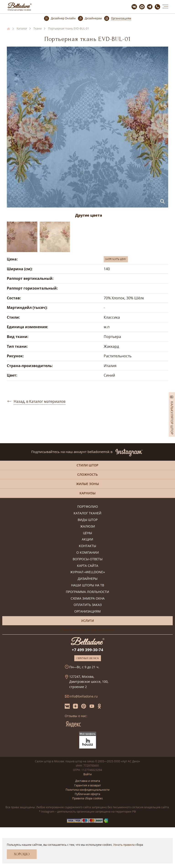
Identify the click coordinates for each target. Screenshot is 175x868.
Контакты (87, 546)
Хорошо (22, 854)
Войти (88, 774)
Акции (87, 539)
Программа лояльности (87, 592)
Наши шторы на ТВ (88, 585)
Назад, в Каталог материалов (40, 401)
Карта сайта (88, 566)
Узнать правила (124, 845)
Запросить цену (116, 259)
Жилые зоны (87, 484)
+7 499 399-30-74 (87, 650)
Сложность (87, 474)
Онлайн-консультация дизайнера (88, 630)
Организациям (87, 612)
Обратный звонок (88, 658)
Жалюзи (88, 527)
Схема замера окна (88, 599)
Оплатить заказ (88, 605)
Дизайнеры (88, 579)
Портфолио (88, 507)
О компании (88, 553)
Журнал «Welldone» (88, 572)
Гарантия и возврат (88, 785)
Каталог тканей (87, 513)
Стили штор (87, 465)
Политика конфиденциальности (88, 790)
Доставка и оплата (88, 781)
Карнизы (87, 493)
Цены (87, 533)
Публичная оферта (87, 794)
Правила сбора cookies (87, 798)
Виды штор (88, 520)
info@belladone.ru (84, 696)
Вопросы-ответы (88, 559)
